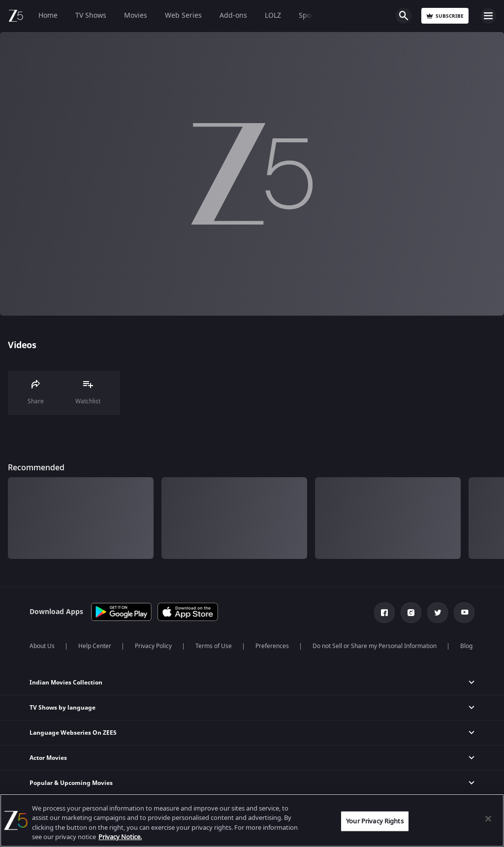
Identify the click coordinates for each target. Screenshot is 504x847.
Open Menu (488, 16)
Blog (466, 646)
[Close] (488, 818)
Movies (136, 16)
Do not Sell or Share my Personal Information (375, 646)
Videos (22, 345)
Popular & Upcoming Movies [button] (71, 783)
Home (48, 16)
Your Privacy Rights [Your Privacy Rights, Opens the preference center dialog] (375, 821)
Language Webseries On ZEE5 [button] (73, 733)
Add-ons (233, 16)
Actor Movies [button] (48, 758)
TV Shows (91, 16)
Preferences (272, 646)
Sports (309, 16)
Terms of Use (214, 646)
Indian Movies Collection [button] (66, 683)
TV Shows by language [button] (63, 708)
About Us (42, 646)
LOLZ (273, 16)
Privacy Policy (153, 646)
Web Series (183, 16)
